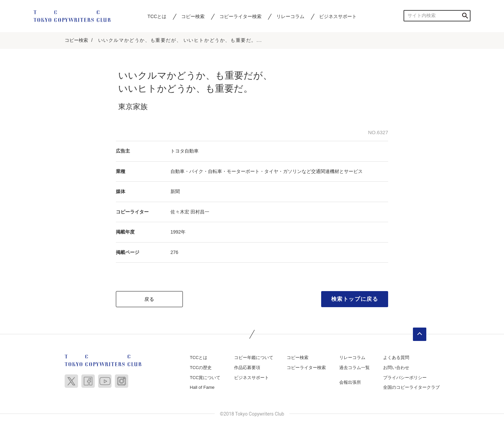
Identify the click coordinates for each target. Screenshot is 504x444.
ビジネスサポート (338, 16)
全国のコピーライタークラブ (411, 387)
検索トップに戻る (355, 299)
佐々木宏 (180, 212)
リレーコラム (290, 16)
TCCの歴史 (201, 368)
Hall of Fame (202, 387)
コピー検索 (193, 16)
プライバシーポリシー (405, 378)
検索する (465, 16)
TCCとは (157, 16)
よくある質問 (396, 358)
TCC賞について (205, 378)
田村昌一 (200, 212)
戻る (150, 299)
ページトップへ (420, 334)
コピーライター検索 (240, 16)
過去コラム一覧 (354, 368)
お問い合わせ (396, 368)
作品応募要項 (247, 368)
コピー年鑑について (254, 358)
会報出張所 (350, 382)
